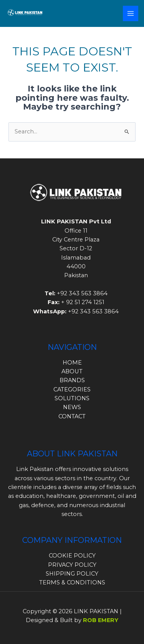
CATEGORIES (72, 389)
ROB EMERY (101, 620)
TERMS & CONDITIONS (72, 582)
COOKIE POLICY (72, 556)
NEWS (72, 407)
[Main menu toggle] (131, 13)
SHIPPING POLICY (72, 574)
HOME (72, 363)
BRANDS (72, 380)
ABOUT (72, 371)
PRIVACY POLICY (72, 565)
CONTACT (72, 416)
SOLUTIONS (72, 398)
